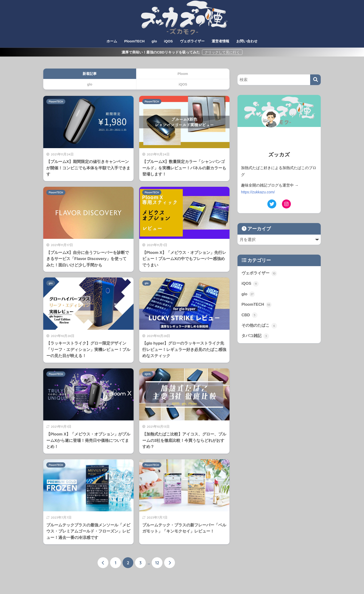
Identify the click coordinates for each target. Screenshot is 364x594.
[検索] (315, 80)
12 (157, 563)
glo (154, 41)
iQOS (168, 41)
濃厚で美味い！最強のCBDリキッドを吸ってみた (161, 52)
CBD (249, 315)
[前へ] (103, 563)
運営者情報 (220, 41)
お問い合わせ (247, 41)
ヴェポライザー (192, 41)
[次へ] (170, 563)
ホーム (112, 41)
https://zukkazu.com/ (258, 192)
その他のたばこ (259, 326)
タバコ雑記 (255, 336)
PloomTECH (134, 41)
